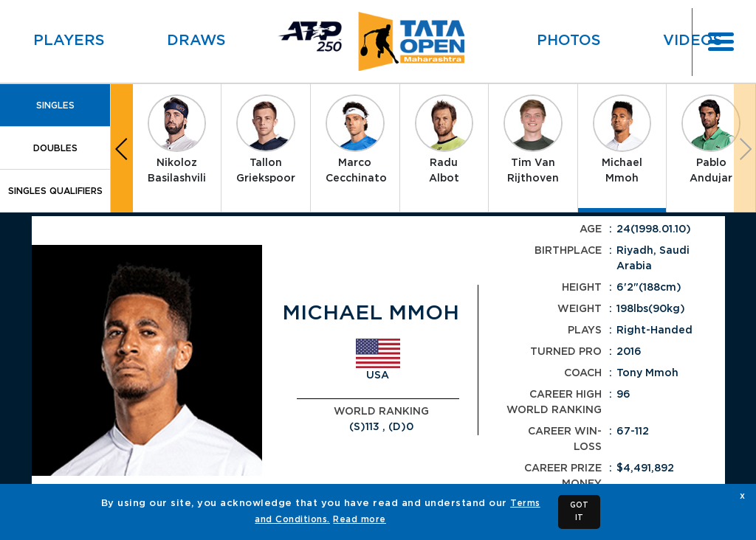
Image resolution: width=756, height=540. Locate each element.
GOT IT (579, 512)
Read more (360, 519)
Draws (196, 41)
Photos (569, 41)
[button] (122, 148)
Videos (693, 41)
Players (69, 41)
